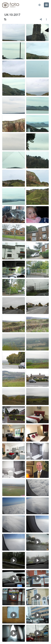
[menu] (46, 5)
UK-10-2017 (12, 15)
